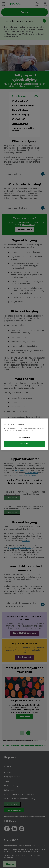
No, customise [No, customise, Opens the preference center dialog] (24, 437)
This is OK (25, 444)
